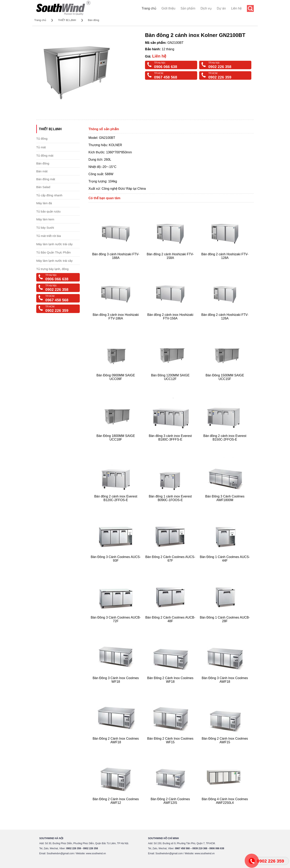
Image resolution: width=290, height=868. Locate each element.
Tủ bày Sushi (45, 228)
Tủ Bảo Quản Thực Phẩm (53, 252)
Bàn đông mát (46, 179)
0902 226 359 (220, 77)
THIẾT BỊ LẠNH (67, 20)
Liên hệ (236, 8)
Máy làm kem (45, 219)
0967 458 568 (166, 77)
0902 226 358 (220, 67)
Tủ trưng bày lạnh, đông (52, 269)
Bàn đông (94, 20)
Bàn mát (42, 171)
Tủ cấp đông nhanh (49, 195)
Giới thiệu (168, 8)
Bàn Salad (43, 187)
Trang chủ (149, 8)
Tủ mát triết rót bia (49, 236)
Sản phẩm (188, 8)
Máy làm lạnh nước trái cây (54, 244)
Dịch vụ (206, 8)
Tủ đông (42, 139)
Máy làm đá (44, 203)
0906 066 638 (166, 67)
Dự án (221, 8)
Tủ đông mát (45, 155)
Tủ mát (41, 147)
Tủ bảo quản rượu (48, 211)
